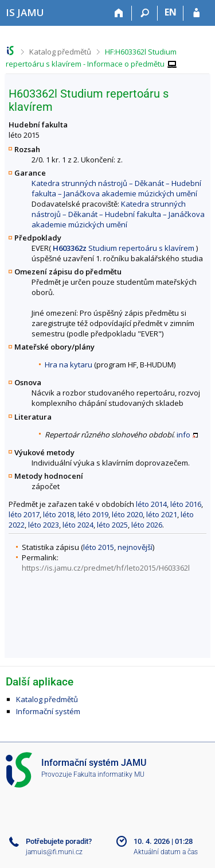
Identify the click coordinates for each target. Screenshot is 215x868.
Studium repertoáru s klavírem (124, 248)
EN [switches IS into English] (171, 12)
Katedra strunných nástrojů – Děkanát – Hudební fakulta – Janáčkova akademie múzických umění (116, 188)
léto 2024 (78, 525)
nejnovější (135, 547)
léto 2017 (24, 514)
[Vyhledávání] (145, 13)
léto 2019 (93, 514)
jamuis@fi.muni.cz (54, 852)
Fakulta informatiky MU (109, 774)
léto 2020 (127, 514)
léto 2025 (112, 525)
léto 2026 (147, 525)
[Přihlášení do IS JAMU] (196, 13)
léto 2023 (44, 525)
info (183, 435)
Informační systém (48, 711)
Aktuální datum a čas (166, 852)
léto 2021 (162, 514)
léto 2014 (151, 504)
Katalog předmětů (60, 52)
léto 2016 (186, 504)
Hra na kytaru (69, 365)
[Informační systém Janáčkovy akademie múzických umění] (25, 12)
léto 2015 (99, 547)
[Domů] (119, 13)
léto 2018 (58, 514)
